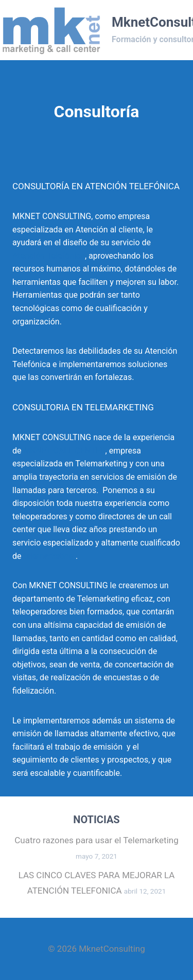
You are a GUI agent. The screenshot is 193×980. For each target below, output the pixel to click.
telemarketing (48, 556)
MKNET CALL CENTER (64, 451)
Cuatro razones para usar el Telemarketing (96, 840)
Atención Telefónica (49, 256)
